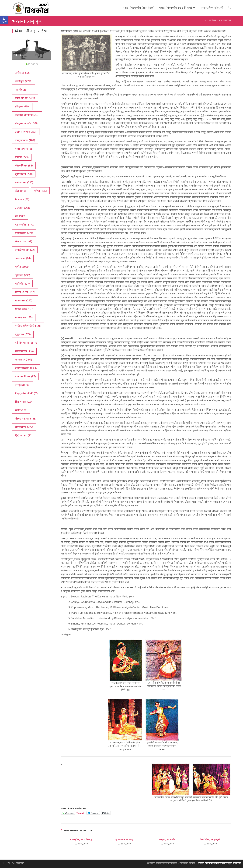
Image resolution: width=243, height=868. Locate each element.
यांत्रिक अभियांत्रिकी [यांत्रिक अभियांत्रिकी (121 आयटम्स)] (28, 326)
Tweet (80, 813)
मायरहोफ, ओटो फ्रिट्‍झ (81, 839)
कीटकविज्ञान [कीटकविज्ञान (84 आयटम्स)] (24, 166)
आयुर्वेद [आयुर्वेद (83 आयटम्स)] (21, 90)
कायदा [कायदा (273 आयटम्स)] (22, 157)
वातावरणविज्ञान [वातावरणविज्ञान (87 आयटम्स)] (25, 376)
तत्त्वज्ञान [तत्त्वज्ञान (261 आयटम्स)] (23, 208)
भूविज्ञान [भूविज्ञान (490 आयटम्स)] (23, 275)
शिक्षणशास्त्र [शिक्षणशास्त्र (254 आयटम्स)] (24, 402)
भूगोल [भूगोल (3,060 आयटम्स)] (22, 267)
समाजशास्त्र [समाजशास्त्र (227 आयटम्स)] (24, 427)
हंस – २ (17, 55)
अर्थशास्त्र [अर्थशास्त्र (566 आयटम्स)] (23, 73)
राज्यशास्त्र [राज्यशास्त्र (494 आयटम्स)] (23, 360)
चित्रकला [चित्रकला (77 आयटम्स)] (22, 199)
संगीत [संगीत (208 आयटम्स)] (21, 410)
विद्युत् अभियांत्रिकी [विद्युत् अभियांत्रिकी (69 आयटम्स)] (27, 393)
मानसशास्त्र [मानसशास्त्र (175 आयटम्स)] (24, 317)
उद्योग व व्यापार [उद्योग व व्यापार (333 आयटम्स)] (26, 132)
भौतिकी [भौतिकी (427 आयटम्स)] (22, 284)
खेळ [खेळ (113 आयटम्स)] (21, 191)
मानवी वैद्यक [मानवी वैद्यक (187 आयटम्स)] (24, 309)
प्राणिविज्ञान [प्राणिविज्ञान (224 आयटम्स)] (24, 233)
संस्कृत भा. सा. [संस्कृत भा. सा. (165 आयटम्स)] (26, 419)
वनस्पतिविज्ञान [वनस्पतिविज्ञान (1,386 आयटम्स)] (26, 368)
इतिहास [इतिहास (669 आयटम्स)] (22, 106)
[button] (4, 20)
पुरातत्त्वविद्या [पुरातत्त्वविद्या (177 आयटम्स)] (25, 225)
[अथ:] (205, 20)
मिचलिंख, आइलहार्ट (210, 839)
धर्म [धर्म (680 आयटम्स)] (20, 216)
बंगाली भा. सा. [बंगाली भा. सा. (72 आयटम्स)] (25, 250)
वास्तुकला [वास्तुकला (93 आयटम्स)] (23, 385)
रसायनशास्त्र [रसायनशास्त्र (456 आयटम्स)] (24, 351)
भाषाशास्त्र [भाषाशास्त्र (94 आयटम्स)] (23, 258)
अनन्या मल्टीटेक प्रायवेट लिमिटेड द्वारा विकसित (219, 863)
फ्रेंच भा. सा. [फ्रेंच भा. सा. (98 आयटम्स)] (24, 241)
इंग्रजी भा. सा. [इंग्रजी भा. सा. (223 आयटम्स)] (25, 98)
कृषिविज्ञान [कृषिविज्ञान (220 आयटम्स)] (24, 174)
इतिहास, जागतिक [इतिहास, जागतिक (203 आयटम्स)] (27, 115)
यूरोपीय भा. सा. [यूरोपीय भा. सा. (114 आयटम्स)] (26, 343)
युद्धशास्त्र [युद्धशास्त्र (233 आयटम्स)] (23, 334)
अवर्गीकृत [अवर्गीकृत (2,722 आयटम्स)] (24, 81)
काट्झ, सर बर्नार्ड (167, 839)
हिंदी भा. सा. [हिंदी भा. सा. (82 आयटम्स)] (24, 435)
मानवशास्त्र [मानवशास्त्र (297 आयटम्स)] (24, 300)
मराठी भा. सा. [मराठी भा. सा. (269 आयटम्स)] (25, 292)
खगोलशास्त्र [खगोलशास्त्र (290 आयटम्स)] (24, 182)
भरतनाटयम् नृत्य (225, 20)
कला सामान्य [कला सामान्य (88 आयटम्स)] (24, 149)
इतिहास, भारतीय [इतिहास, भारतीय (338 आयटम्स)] (27, 123)
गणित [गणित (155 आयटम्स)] (40, 191)
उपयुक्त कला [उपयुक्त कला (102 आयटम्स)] (25, 140)
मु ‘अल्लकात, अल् (124, 839)
